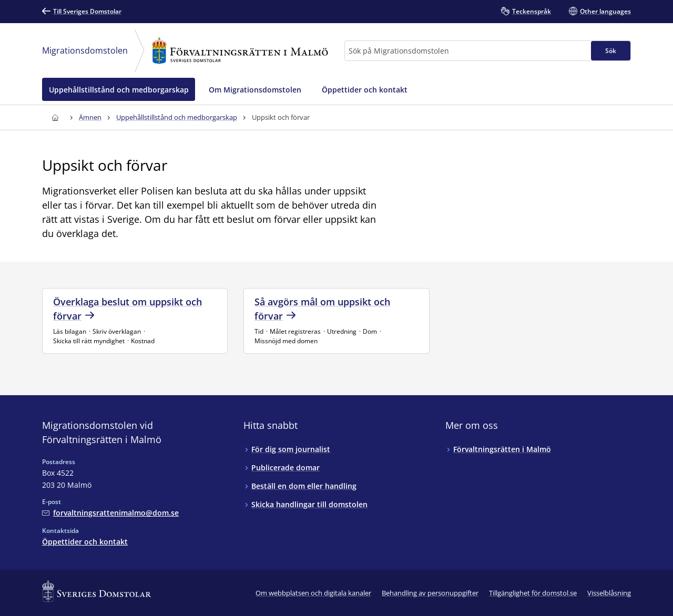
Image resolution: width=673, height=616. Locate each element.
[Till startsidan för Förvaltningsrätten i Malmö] (55, 117)
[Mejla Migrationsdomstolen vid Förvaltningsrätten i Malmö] (110, 513)
